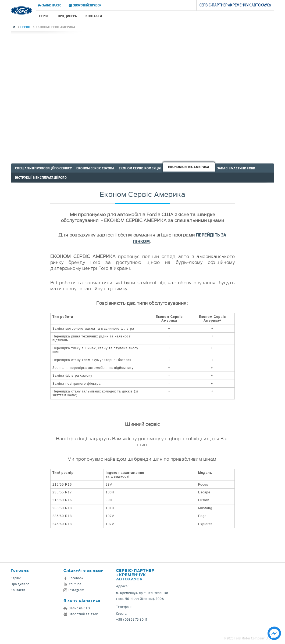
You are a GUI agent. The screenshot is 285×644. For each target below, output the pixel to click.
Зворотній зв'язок (85, 5)
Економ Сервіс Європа (95, 168)
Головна (20, 570)
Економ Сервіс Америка (189, 167)
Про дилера (67, 16)
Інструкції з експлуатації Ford (41, 178)
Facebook (74, 578)
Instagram (74, 590)
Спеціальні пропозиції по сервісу (44, 168)
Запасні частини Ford (236, 168)
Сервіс (44, 16)
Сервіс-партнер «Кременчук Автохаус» (135, 575)
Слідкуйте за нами (84, 570)
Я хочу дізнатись (82, 600)
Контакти (94, 16)
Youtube (72, 584)
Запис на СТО (50, 5)
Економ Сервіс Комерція (140, 168)
